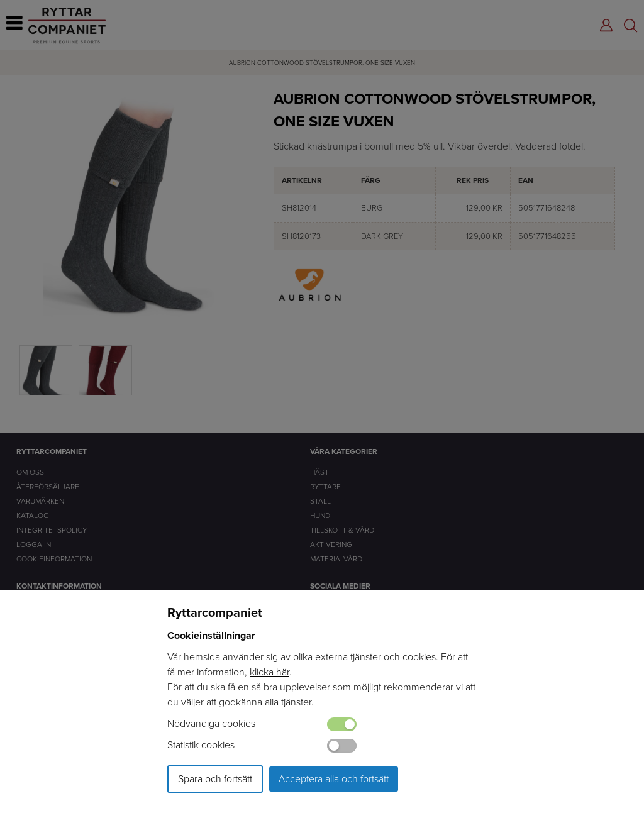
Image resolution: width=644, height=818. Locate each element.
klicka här (269, 672)
